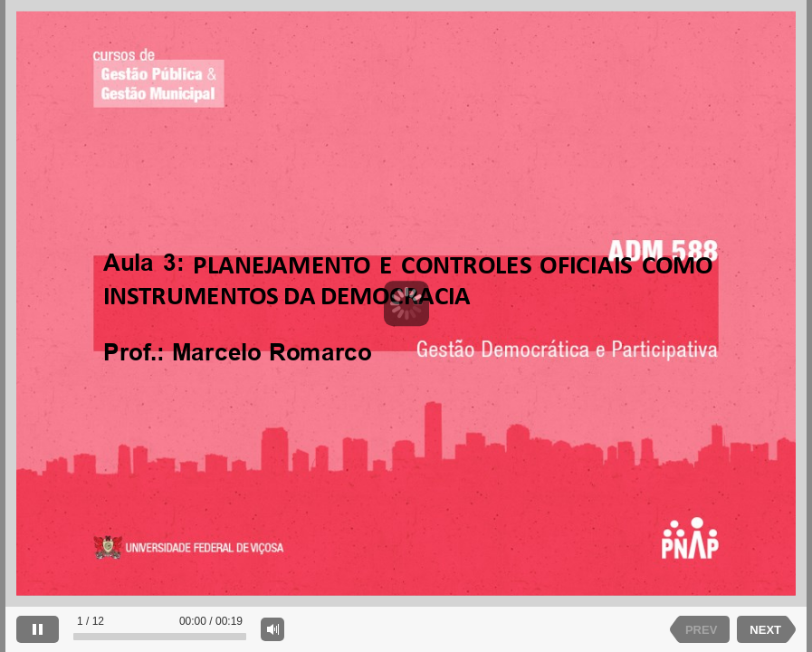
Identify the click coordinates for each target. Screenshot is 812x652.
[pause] (38, 629)
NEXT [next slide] (765, 630)
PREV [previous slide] (701, 630)
